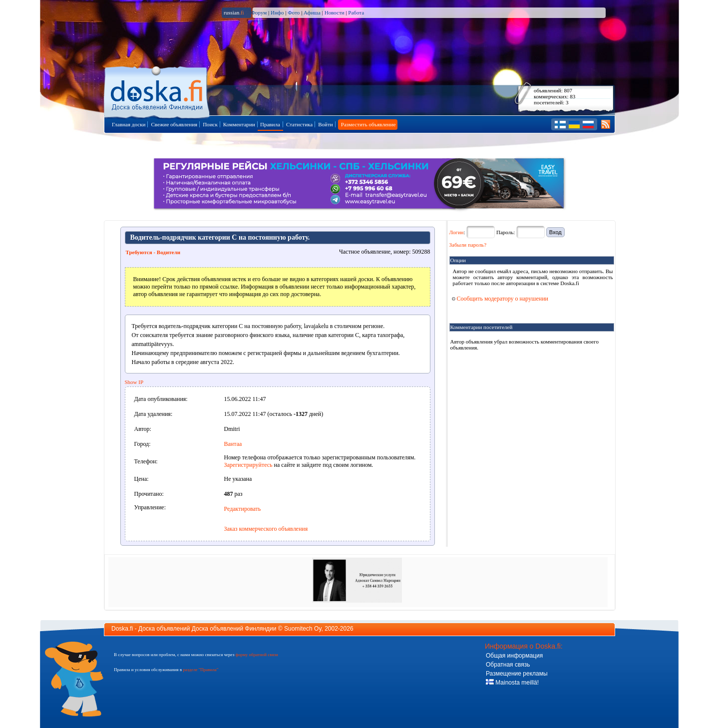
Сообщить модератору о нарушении (500, 299)
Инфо (277, 12)
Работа (356, 12)
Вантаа (233, 444)
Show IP (134, 382)
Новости (335, 12)
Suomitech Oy (303, 629)
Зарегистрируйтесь (248, 465)
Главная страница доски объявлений (158, 91)
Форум (259, 12)
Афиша (312, 12)
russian (234, 12)
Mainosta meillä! (512, 683)
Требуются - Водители (153, 252)
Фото (294, 12)
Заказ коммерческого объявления (266, 529)
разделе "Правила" (200, 670)
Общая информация (514, 656)
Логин (457, 232)
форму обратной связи (256, 655)
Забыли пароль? (468, 245)
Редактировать (243, 509)
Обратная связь (508, 665)
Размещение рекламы (517, 674)
